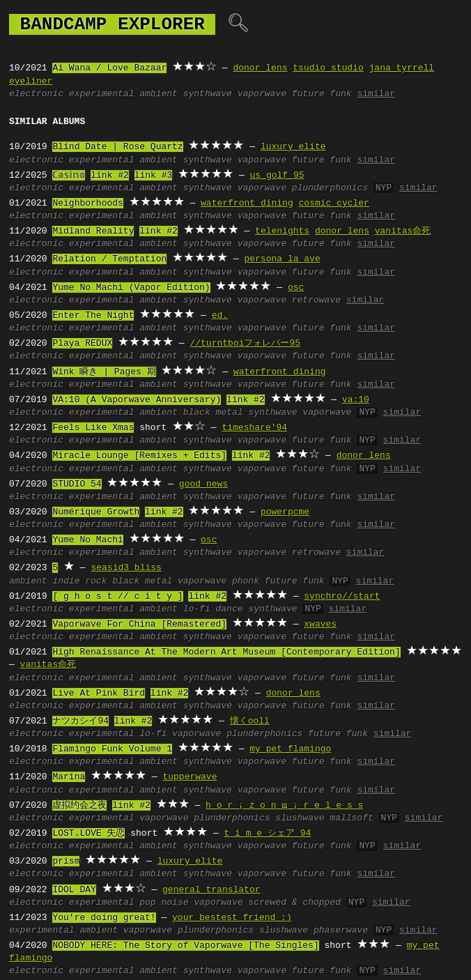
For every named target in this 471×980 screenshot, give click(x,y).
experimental (102, 94)
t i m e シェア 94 (267, 834)
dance (230, 609)
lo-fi (197, 609)
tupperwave (190, 777)
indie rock (79, 581)
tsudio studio (328, 68)
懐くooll (250, 721)
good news (203, 484)
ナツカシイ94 (80, 721)
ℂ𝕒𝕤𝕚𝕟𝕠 (69, 176)
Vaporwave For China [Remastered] (139, 625)
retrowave (316, 300)
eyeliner (31, 82)
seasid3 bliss (126, 568)
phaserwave (341, 931)
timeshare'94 (254, 428)
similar (376, 94)
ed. (220, 316)
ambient (159, 94)
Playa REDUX (82, 344)
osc (296, 288)
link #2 (110, 176)
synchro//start (342, 597)
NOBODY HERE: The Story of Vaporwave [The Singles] (185, 946)
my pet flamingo (290, 749)
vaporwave (262, 94)
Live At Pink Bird (99, 694)
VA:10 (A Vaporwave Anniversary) (137, 400)
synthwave (208, 94)
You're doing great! (104, 918)
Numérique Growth (96, 512)
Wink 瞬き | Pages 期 (104, 372)
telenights (282, 231)
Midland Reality (93, 231)
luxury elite (293, 147)
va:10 (356, 400)
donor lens (260, 68)
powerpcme (285, 512)
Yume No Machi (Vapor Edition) (131, 288)
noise (175, 903)
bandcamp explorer (112, 24)
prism (66, 862)
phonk (246, 581)
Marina (69, 777)
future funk (322, 94)
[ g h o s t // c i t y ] (117, 597)
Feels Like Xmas (93, 428)
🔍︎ (238, 24)
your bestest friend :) (232, 918)
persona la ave (282, 259)
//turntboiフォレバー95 (245, 344)
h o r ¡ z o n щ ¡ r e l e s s (284, 806)
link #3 (153, 176)
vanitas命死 (403, 231)
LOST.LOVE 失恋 (88, 834)
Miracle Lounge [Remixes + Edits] (139, 456)
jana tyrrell (402, 68)
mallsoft (351, 818)
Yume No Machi (87, 540)
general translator (211, 890)
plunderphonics (330, 188)
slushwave (300, 818)
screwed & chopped (294, 903)
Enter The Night (93, 316)
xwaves (320, 625)
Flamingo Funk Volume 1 (112, 749)
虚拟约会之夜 (79, 806)
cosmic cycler (333, 204)
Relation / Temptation (109, 259)
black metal (213, 413)
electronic (36, 94)
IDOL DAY (74, 890)
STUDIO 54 (77, 484)
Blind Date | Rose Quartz (117, 147)
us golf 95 (277, 176)
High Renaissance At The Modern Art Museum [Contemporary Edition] (226, 652)
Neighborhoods (87, 204)
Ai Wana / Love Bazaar (109, 68)
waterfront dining (247, 204)
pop (147, 903)
